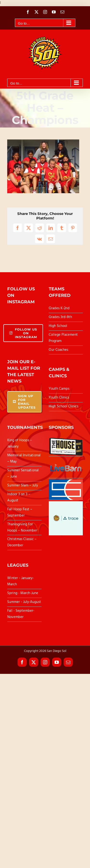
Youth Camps (59, 389)
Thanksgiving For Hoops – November (22, 527)
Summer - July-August (24, 602)
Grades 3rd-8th (60, 317)
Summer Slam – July (23, 485)
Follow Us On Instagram (23, 333)
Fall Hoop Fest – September (20, 512)
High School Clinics (63, 406)
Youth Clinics (59, 398)
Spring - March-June (23, 593)
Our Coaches (58, 350)
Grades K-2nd (59, 308)
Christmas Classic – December (22, 542)
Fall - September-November (21, 614)
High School (58, 326)
